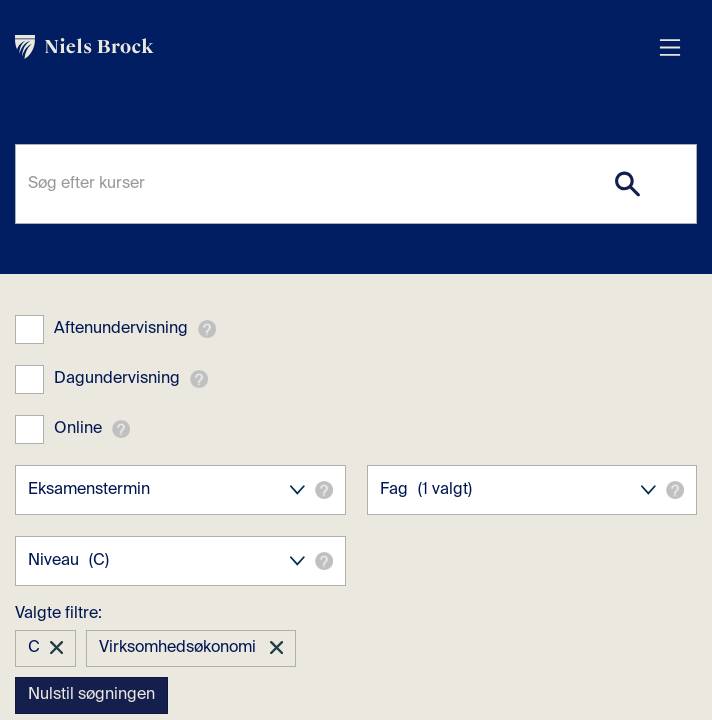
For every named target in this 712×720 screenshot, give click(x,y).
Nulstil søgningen (91, 695)
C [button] (34, 648)
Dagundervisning (117, 379)
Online (78, 429)
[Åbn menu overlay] (670, 47)
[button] (207, 329)
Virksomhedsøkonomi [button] (179, 648)
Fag (532, 490)
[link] (336, 47)
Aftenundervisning (121, 329)
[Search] (627, 184)
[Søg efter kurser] (356, 184)
